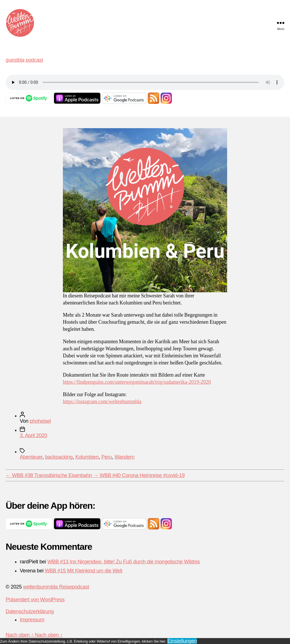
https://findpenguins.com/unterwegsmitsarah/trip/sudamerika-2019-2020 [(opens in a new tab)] (137, 382)
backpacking (59, 457)
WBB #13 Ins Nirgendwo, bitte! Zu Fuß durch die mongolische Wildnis (123, 562)
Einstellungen (182, 641)
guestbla (15, 60)
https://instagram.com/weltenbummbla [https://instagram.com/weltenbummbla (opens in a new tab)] (102, 402)
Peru (107, 457)
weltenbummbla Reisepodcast (56, 587)
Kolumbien (87, 457)
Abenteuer (31, 457)
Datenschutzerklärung (30, 611)
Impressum (32, 620)
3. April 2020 (34, 435)
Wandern (124, 457)
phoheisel (40, 421)
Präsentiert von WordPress (35, 600)
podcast (34, 60)
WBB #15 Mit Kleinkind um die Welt (84, 571)
